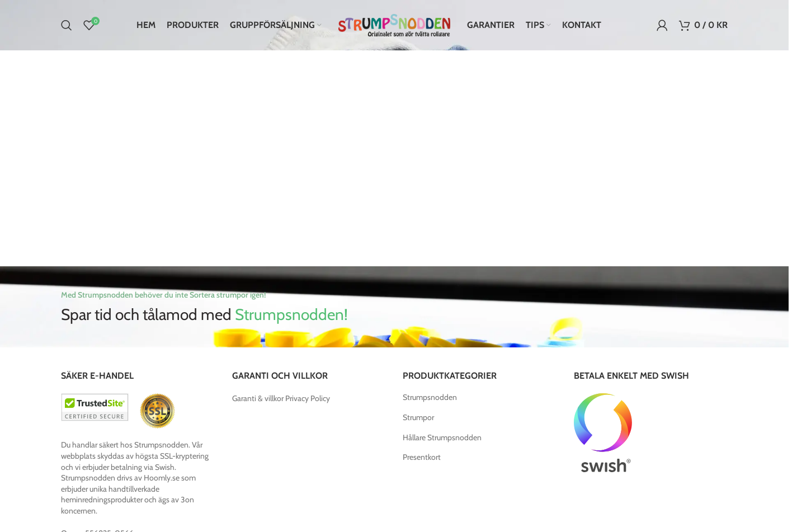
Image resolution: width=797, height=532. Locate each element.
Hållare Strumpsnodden (442, 437)
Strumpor (418, 417)
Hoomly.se (162, 478)
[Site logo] (394, 24)
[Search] (67, 25)
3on (187, 500)
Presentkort (422, 457)
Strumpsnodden (430, 397)
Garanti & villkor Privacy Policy (281, 398)
